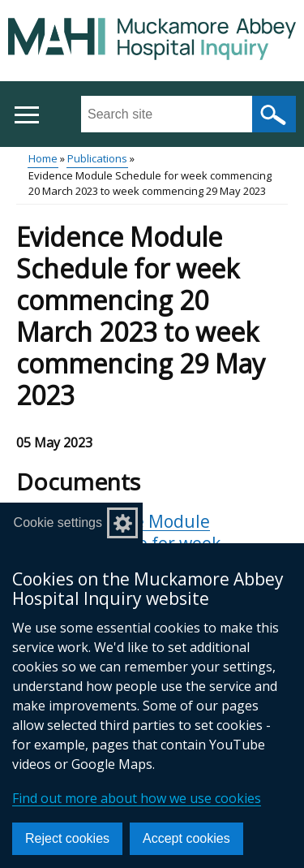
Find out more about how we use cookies (137, 798)
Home (43, 158)
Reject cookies (67, 838)
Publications (97, 158)
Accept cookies (186, 838)
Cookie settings (58, 523)
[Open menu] (26, 115)
